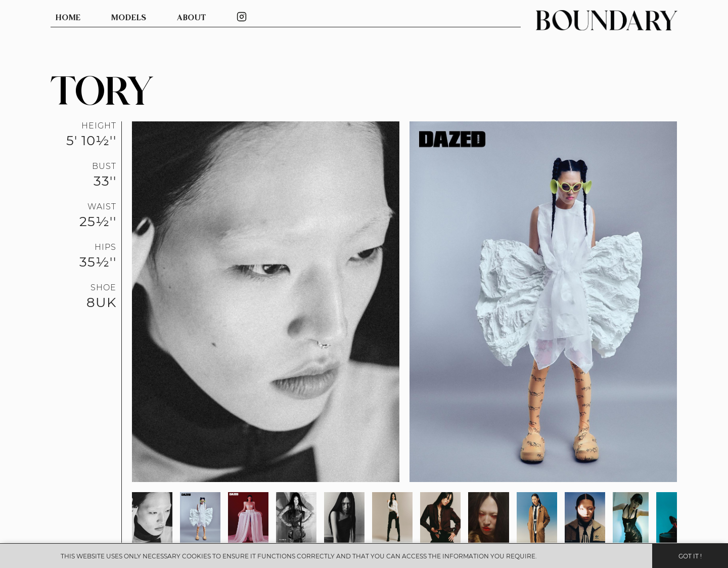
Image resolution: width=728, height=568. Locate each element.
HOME (68, 18)
